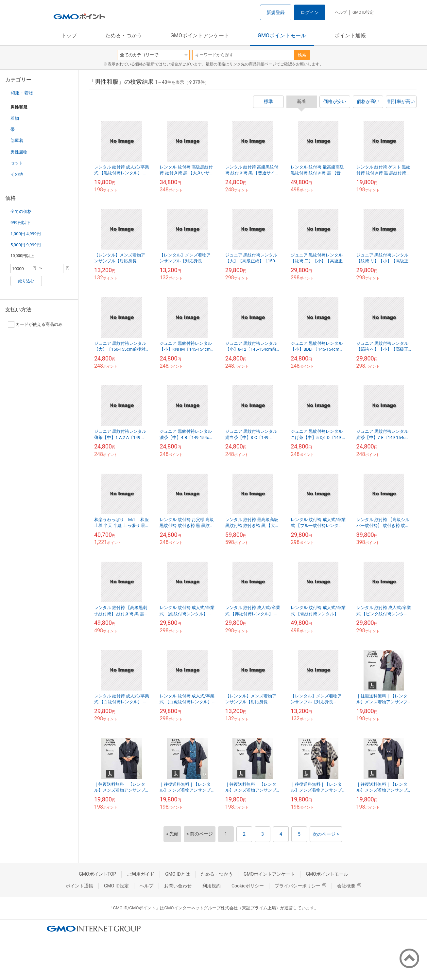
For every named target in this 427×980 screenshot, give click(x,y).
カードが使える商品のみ (35, 324)
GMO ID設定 (363, 12)
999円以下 (20, 223)
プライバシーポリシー (300, 886)
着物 (15, 118)
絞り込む (26, 281)
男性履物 (19, 152)
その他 (17, 174)
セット (17, 163)
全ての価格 (21, 211)
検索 (302, 55)
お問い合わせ (178, 886)
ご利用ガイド (141, 874)
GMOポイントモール (282, 35)
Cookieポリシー (248, 886)
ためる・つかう (124, 35)
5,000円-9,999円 (26, 245)
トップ (69, 35)
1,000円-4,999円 (26, 234)
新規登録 (276, 12)
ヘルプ (341, 12)
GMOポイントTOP (97, 874)
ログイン (310, 12)
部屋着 (17, 140)
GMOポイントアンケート (200, 35)
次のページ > (326, 834)
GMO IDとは (178, 874)
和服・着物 (22, 93)
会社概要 (349, 886)
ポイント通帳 (350, 35)
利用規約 (212, 886)
